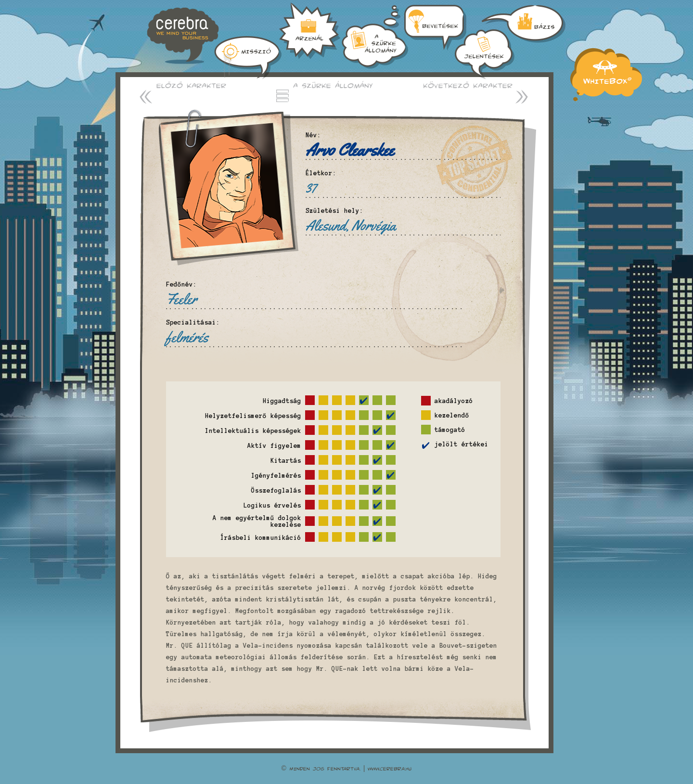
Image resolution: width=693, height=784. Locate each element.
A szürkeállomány (310, 31)
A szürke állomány (333, 85)
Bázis (375, 37)
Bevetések (485, 54)
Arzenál (435, 28)
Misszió (248, 58)
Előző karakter (191, 85)
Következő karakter (468, 85)
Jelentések (523, 24)
